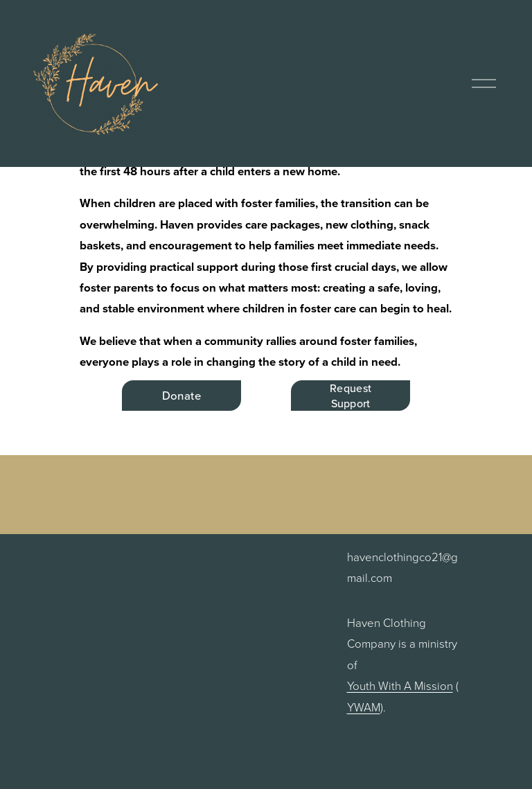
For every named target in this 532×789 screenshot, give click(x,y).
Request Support (351, 396)
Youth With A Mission (400, 685)
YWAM (364, 707)
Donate (181, 396)
